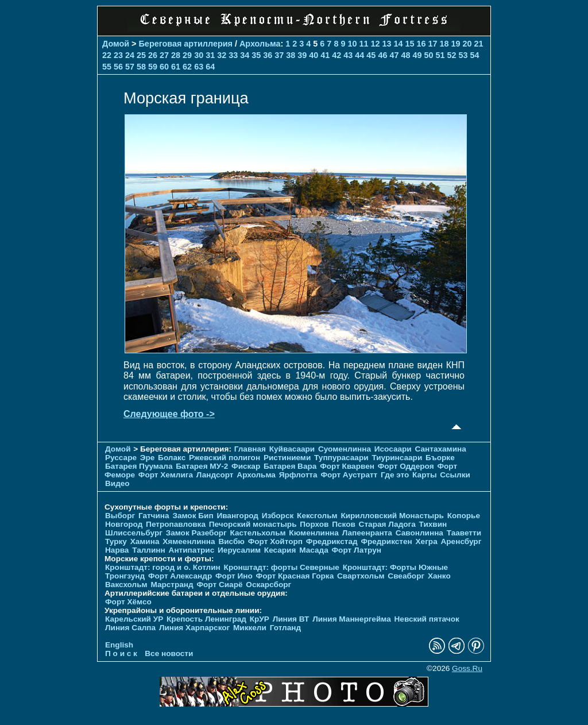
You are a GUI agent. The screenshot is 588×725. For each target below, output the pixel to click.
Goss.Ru (467, 668)
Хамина (145, 541)
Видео (117, 483)
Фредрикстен (386, 541)
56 (118, 67)
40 (314, 55)
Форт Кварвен (347, 466)
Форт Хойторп (275, 541)
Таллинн (149, 550)
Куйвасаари (292, 449)
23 (118, 55)
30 (199, 55)
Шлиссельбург (134, 533)
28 (176, 55)
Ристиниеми (287, 458)
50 (428, 55)
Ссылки (455, 475)
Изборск (278, 516)
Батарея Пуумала (139, 466)
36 (268, 55)
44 (359, 55)
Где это (395, 475)
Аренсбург (461, 541)
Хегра (427, 541)
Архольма (260, 44)
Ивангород (237, 516)
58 (141, 67)
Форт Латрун (357, 550)
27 (164, 55)
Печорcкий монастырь (253, 524)
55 (107, 67)
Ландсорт (215, 475)
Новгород (124, 524)
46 (382, 55)
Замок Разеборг (196, 533)
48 (405, 55)
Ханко (439, 576)
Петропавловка (176, 524)
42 (336, 55)
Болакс (172, 458)
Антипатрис (192, 550)
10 (352, 44)
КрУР (260, 619)
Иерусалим (239, 550)
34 (245, 55)
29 (187, 55)
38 (291, 55)
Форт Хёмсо (128, 602)
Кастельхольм (258, 533)
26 (153, 55)
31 (210, 55)
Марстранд (172, 585)
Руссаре (121, 458)
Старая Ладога (387, 524)
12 (375, 44)
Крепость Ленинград (206, 619)
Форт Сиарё (219, 585)
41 (325, 55)
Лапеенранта (367, 533)
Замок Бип (193, 516)
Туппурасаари (341, 458)
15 (409, 44)
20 (467, 44)
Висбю (231, 541)
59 (153, 67)
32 (222, 55)
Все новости (169, 653)
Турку (116, 541)
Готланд (286, 628)
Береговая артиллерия (186, 44)
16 (421, 44)
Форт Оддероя (406, 466)
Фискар (246, 466)
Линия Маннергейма (352, 619)
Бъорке (440, 458)
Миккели (250, 628)
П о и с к (121, 653)
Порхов (314, 524)
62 (187, 67)
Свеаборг (406, 576)
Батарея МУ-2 (202, 466)
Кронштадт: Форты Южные (396, 567)
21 (479, 44)
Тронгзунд (125, 576)
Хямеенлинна (189, 541)
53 (463, 55)
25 (141, 55)
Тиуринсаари (397, 458)
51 (440, 55)
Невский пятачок (427, 619)
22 (107, 55)
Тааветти (464, 533)
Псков (344, 524)
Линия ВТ (291, 619)
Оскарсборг (268, 585)
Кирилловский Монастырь (392, 516)
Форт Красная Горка (295, 576)
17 (433, 44)
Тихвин (433, 524)
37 (279, 55)
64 (210, 67)
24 (130, 55)
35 (256, 55)
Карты (424, 475)
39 (302, 55)
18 (444, 44)
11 (363, 44)
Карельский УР (134, 619)
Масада (314, 550)
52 (451, 55)
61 (176, 67)
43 (348, 55)
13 (386, 44)
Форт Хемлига (166, 475)
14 (398, 44)
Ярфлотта (298, 475)
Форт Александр (180, 576)
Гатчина (154, 516)
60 (164, 67)
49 (417, 55)
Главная (250, 449)
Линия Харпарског (194, 628)
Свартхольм (361, 576)
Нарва (117, 550)
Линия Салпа (130, 628)
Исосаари (393, 449)
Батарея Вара (290, 466)
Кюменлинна (314, 533)
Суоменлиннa (345, 449)
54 (475, 55)
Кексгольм (317, 516)
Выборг (120, 516)
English (119, 645)
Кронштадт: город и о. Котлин (163, 567)
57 (130, 67)
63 (199, 67)
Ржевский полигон (225, 458)
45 (371, 55)
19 (456, 44)
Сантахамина (441, 449)
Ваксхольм (126, 585)
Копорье (464, 516)
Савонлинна (419, 533)
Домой (116, 44)
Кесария (280, 550)
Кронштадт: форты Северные (282, 567)
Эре (148, 458)
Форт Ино (234, 576)
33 (233, 55)
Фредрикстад (332, 541)
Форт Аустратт (349, 475)
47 (394, 55)
